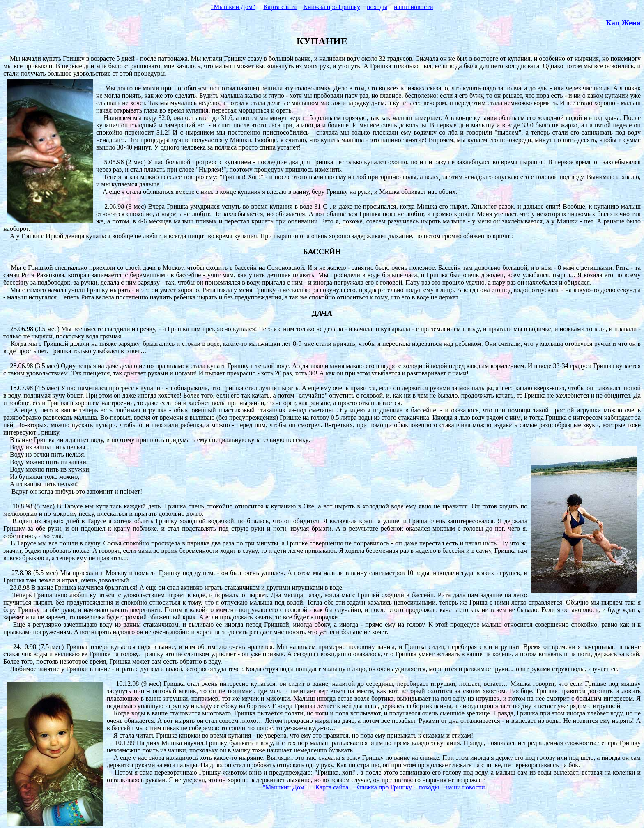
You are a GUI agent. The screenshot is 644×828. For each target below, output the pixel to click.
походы (377, 7)
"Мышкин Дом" (233, 7)
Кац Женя (623, 23)
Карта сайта (280, 7)
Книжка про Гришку (332, 7)
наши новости (414, 7)
